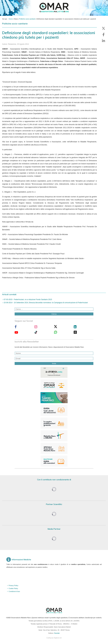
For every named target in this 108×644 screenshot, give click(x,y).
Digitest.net (58, 638)
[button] (103, 28)
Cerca (54, 314)
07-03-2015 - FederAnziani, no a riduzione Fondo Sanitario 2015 (28, 300)
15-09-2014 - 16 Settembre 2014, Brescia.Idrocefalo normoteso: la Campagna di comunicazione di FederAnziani (45, 303)
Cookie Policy (13, 588)
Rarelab (57, 633)
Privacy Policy (13, 585)
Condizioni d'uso (14, 591)
